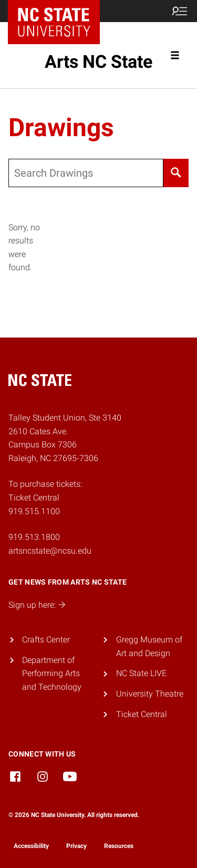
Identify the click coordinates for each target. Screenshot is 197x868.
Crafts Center (46, 640)
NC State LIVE (141, 673)
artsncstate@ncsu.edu (50, 551)
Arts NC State (98, 62)
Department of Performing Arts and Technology (52, 673)
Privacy (76, 846)
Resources (119, 846)
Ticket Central (142, 714)
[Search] (176, 173)
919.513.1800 (34, 537)
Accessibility (31, 846)
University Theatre (150, 694)
